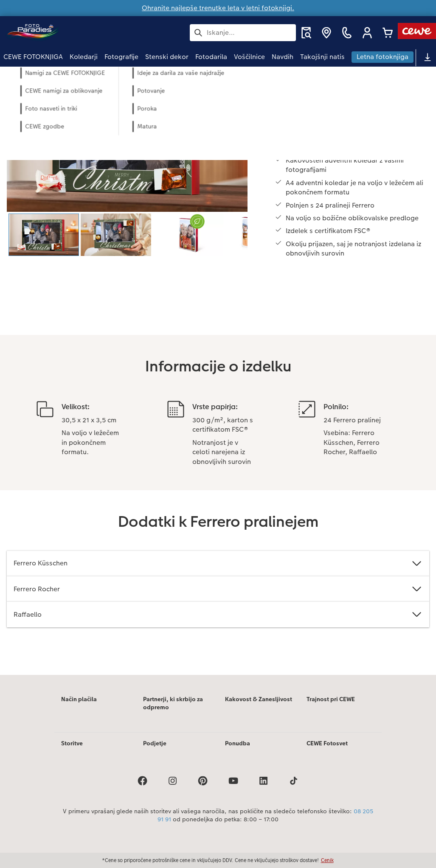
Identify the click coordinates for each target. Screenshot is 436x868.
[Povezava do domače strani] (87, 32)
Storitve (72, 743)
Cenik (327, 860)
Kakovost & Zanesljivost (259, 699)
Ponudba (238, 743)
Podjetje (155, 743)
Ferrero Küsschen (218, 563)
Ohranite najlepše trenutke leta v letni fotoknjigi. (218, 8)
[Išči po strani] (243, 33)
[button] (367, 33)
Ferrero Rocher (218, 589)
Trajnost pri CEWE (331, 699)
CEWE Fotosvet (327, 743)
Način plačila (79, 699)
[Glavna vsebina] (218, 371)
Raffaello (218, 614)
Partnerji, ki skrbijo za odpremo (173, 703)
